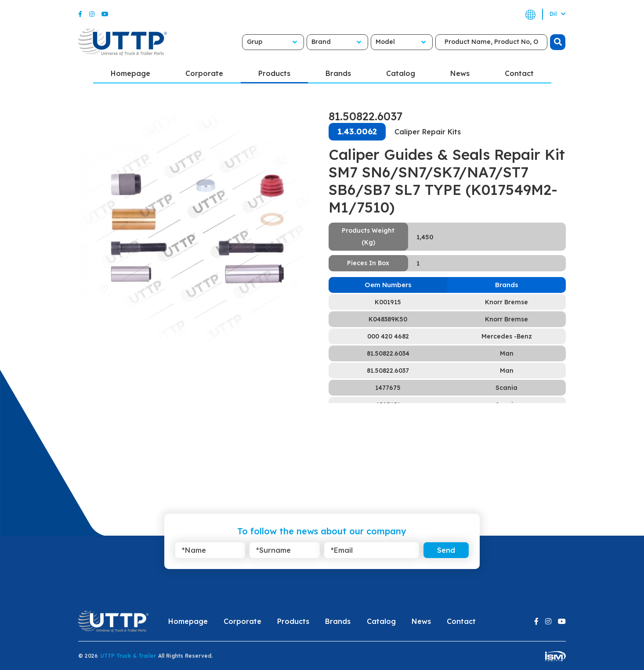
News (460, 73)
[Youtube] (105, 14)
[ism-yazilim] (555, 656)
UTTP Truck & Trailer (128, 656)
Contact (519, 73)
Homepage (130, 73)
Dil (558, 14)
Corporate (204, 73)
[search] (550, 42)
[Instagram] (92, 14)
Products (274, 73)
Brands (338, 73)
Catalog (401, 73)
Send (446, 550)
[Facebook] (80, 14)
